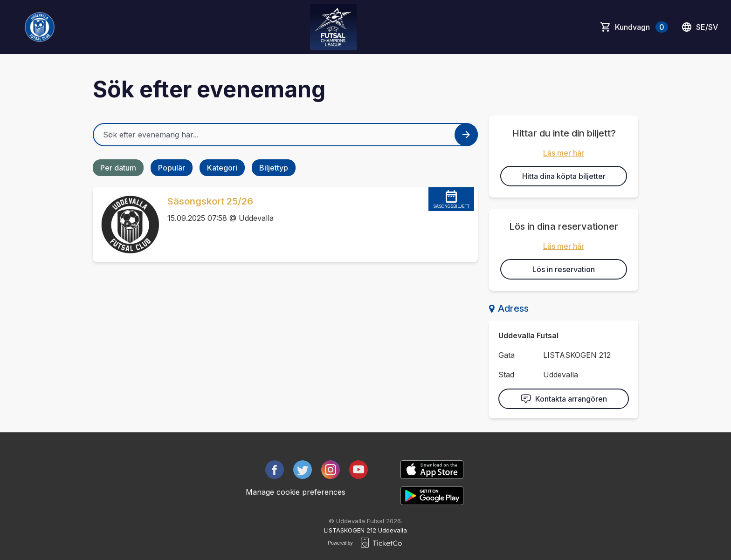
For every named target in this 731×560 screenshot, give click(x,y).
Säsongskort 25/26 (210, 201)
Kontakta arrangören (564, 399)
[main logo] (40, 27)
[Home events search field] (285, 135)
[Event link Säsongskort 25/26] (126, 225)
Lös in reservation (564, 269)
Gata (507, 355)
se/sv (700, 27)
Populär (172, 168)
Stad (506, 375)
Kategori (222, 168)
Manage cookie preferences (296, 492)
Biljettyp (274, 168)
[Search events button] (466, 135)
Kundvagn (641, 27)
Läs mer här (564, 153)
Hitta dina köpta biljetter (564, 176)
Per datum (118, 168)
